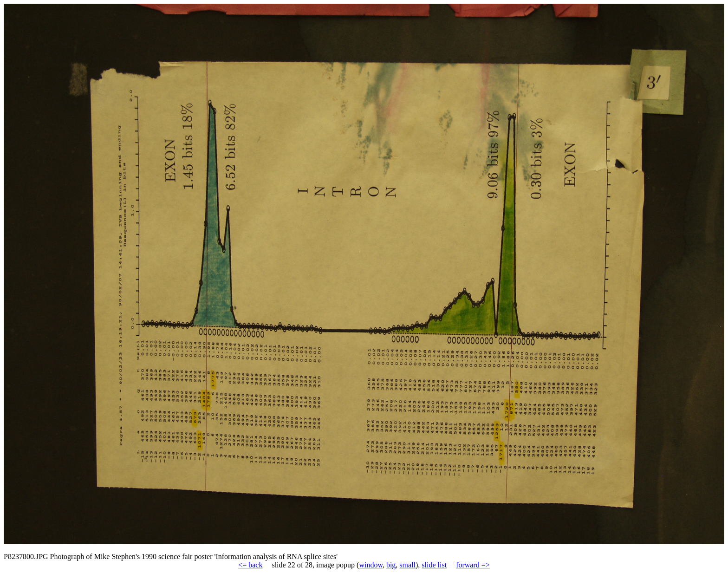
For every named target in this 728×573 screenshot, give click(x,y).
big (391, 565)
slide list (434, 565)
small (407, 565)
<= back (250, 565)
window (371, 565)
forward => (473, 565)
